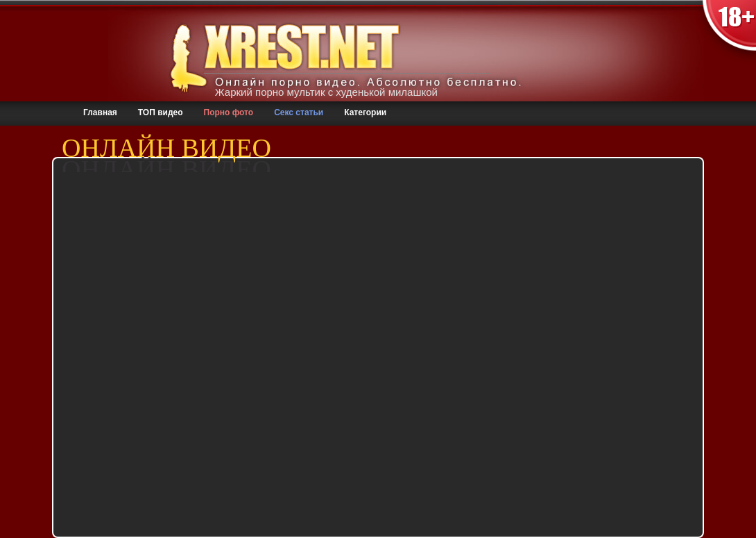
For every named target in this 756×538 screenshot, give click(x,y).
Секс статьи (299, 112)
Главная (100, 112)
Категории (365, 112)
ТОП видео (161, 112)
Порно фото (229, 112)
